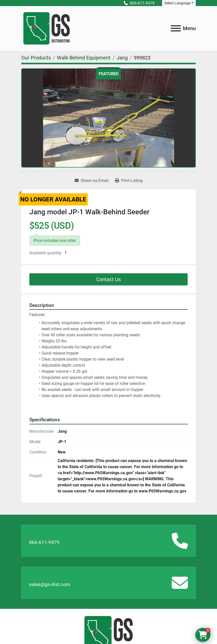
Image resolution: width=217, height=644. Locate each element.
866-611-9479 (44, 542)
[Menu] (176, 28)
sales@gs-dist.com (50, 584)
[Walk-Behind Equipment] (84, 58)
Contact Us (108, 279)
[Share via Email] (92, 181)
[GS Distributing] (108, 632)
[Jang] (122, 58)
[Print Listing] (129, 181)
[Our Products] (36, 58)
